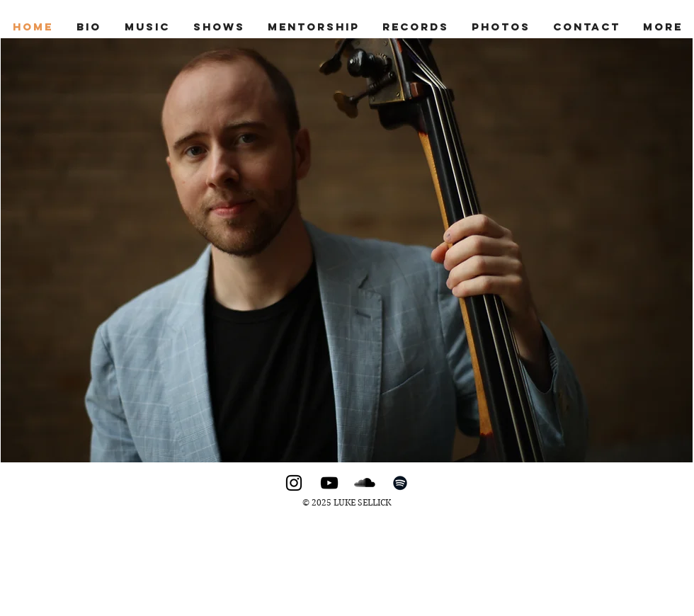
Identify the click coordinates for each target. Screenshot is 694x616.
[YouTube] (329, 483)
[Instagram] (294, 483)
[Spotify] (400, 483)
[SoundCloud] (365, 483)
